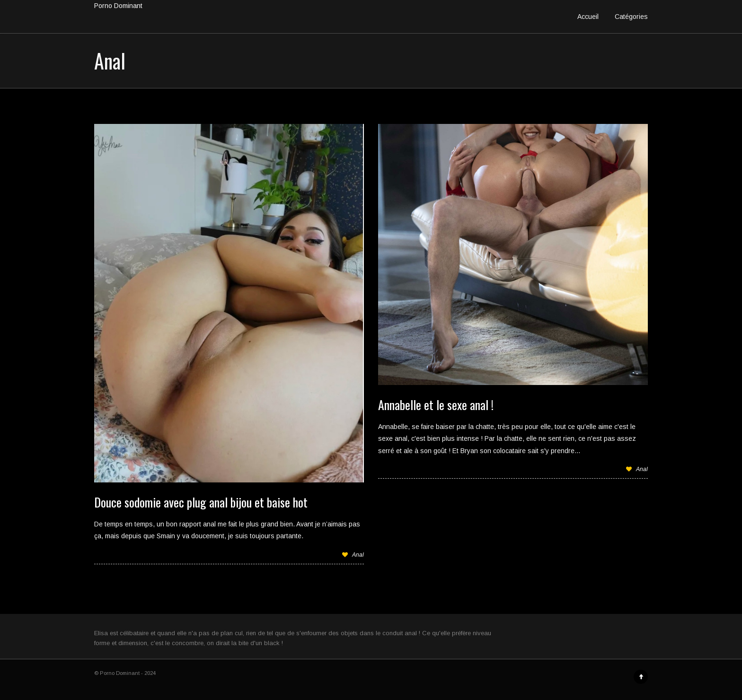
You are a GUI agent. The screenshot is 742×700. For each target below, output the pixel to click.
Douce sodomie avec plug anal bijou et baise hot (201, 502)
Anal (358, 555)
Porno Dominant (118, 6)
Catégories (631, 17)
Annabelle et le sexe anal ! (436, 405)
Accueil (588, 17)
